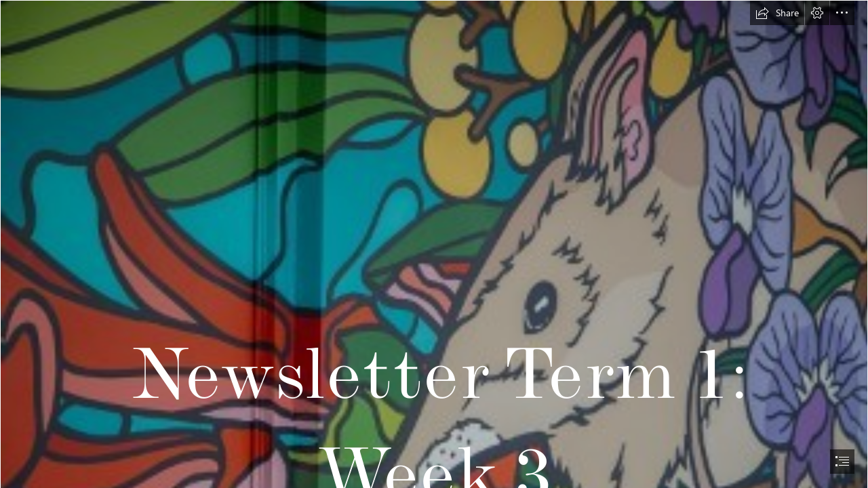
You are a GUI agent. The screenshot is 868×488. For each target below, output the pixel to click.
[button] (777, 13)
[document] (434, 244)
